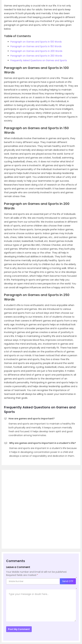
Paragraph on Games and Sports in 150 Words (36, 46)
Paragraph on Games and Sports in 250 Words (36, 56)
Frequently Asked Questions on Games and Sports (39, 60)
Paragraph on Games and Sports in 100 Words (36, 42)
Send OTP (68, 581)
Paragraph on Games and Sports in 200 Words (36, 51)
